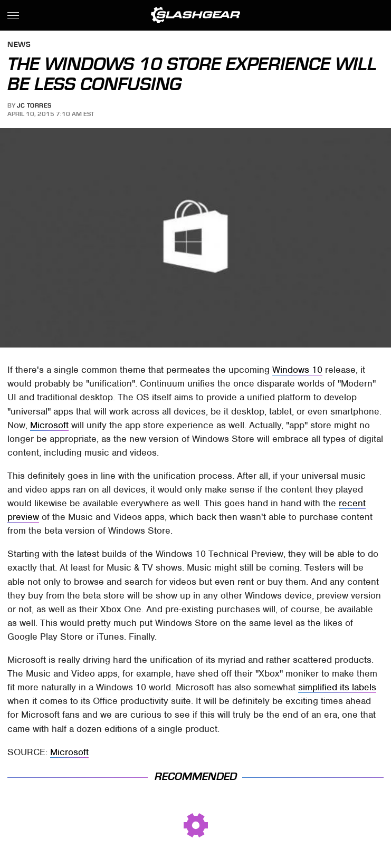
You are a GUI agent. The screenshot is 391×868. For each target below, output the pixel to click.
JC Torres (34, 105)
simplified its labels (337, 687)
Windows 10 (297, 370)
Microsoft (49, 425)
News (19, 45)
